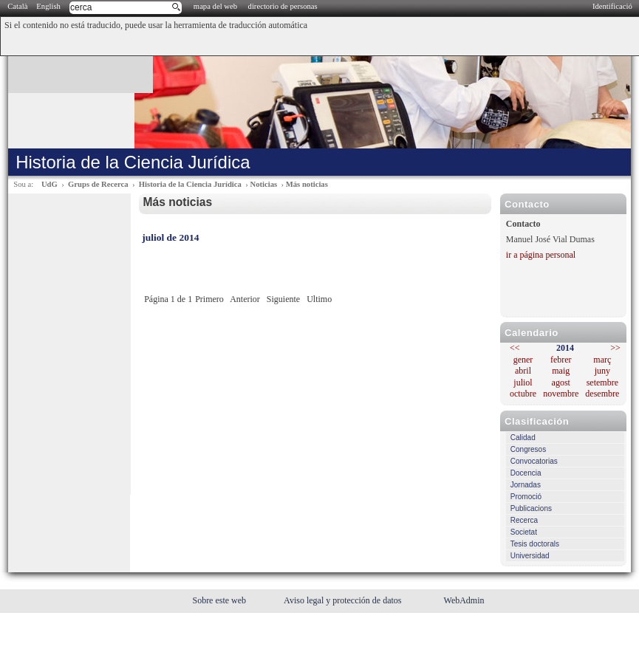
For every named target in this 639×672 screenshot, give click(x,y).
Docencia (526, 473)
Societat (524, 532)
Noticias (263, 184)
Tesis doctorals (535, 544)
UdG (49, 184)
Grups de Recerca (98, 184)
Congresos (528, 449)
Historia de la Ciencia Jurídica (190, 184)
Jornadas (526, 485)
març (602, 360)
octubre (523, 394)
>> (615, 348)
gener (523, 360)
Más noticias (307, 184)
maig (561, 371)
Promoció (526, 497)
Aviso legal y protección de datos (344, 600)
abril (523, 371)
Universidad (530, 556)
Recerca (524, 520)
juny (602, 371)
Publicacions (531, 508)
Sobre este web (220, 600)
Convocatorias (534, 461)
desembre (602, 394)
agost (561, 383)
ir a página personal (541, 255)
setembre (602, 383)
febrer (561, 360)
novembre (561, 394)
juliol (523, 383)
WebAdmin (464, 600)
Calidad (523, 438)
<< (515, 348)
